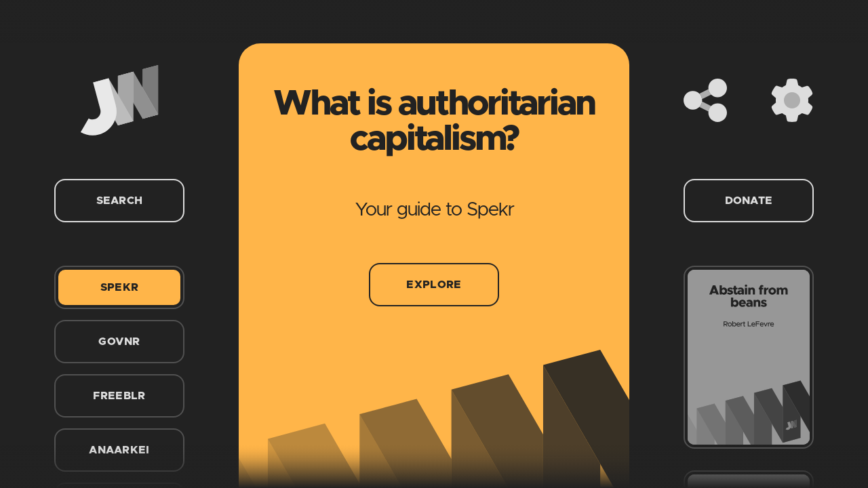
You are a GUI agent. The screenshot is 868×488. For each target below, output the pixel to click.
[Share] (705, 100)
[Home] (119, 100)
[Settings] (792, 100)
